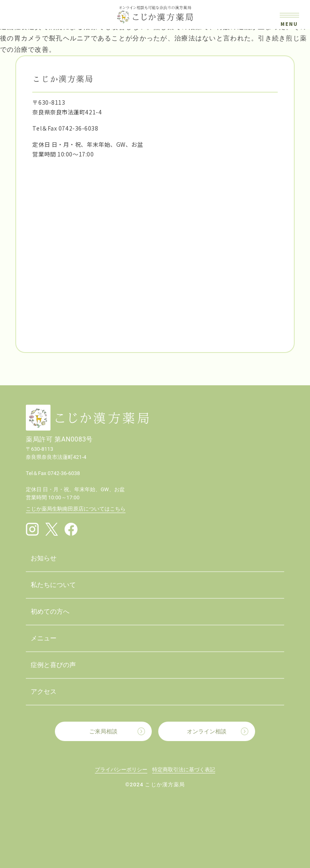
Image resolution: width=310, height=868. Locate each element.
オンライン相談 (207, 731)
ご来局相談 (103, 731)
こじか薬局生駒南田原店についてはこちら (76, 509)
